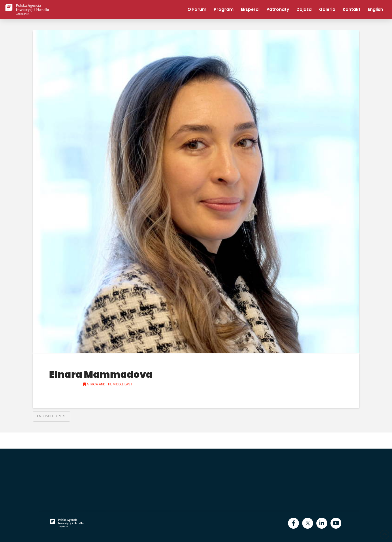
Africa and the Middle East (108, 384)
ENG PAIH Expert (51, 416)
